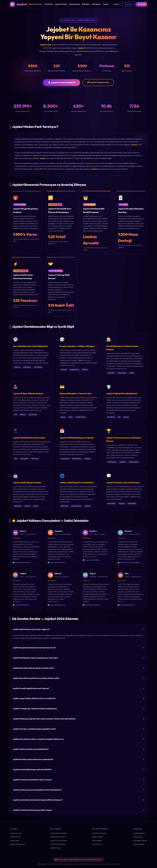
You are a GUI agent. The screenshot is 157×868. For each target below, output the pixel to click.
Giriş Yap (128, 4)
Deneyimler (96, 4)
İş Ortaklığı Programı (140, 841)
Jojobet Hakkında (139, 833)
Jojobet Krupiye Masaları (59, 833)
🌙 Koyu (116, 4)
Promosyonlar (74, 4)
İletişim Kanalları (97, 837)
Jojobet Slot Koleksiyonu (58, 841)
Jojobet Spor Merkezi (57, 837)
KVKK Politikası (97, 841)
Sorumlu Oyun (97, 844)
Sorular (106, 4)
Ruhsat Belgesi (138, 837)
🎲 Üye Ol (141, 4)
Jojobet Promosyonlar (18, 844)
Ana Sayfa (49, 4)
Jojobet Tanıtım (61, 4)
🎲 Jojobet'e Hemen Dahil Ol (62, 83)
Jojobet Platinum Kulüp (58, 844)
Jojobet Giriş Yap (16, 833)
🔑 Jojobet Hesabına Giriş (98, 82)
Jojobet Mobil (15, 841)
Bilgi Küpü (86, 4)
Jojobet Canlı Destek (99, 833)
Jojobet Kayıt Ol (15, 837)
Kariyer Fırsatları (139, 844)
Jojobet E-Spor (55, 848)
